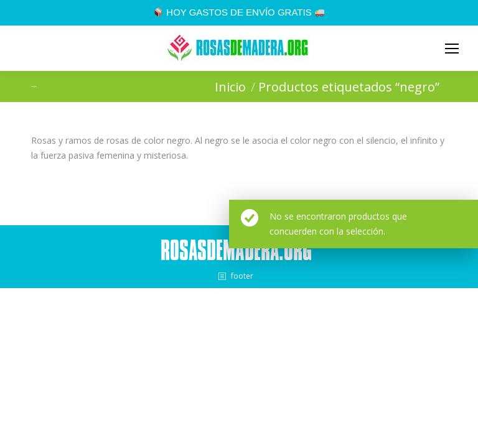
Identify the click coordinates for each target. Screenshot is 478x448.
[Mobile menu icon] (452, 49)
